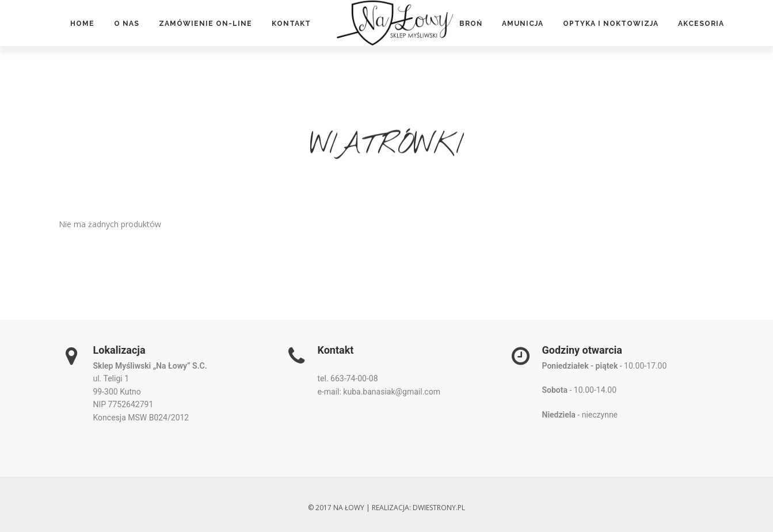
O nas (127, 24)
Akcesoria (701, 24)
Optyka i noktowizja (611, 24)
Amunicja (523, 24)
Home (82, 24)
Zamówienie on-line (205, 24)
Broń (471, 24)
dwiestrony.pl (439, 508)
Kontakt (291, 24)
